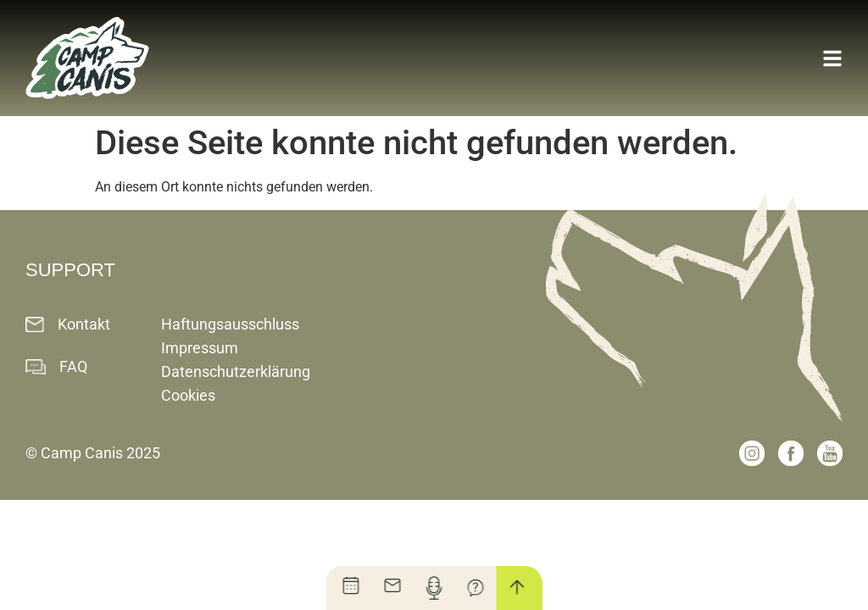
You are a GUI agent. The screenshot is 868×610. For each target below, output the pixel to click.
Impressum (200, 348)
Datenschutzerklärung (236, 372)
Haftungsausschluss (230, 324)
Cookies (188, 395)
